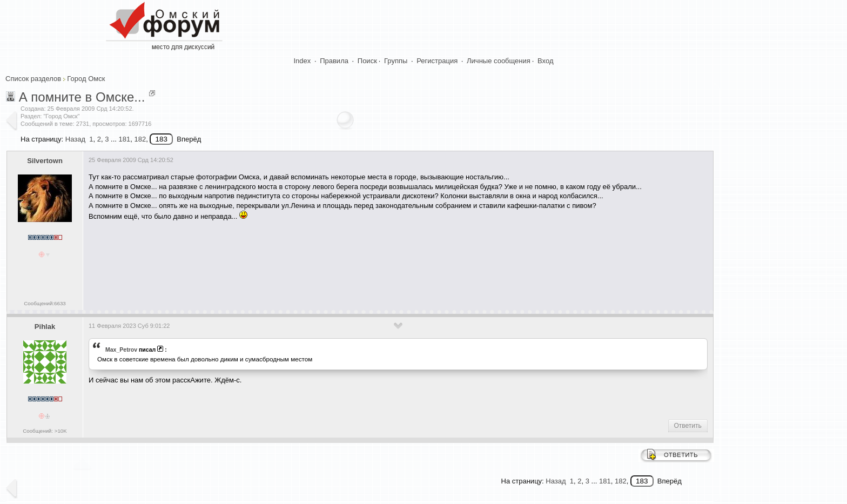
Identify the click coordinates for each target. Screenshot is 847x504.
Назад (75, 139)
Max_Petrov (121, 350)
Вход (545, 61)
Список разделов (33, 79)
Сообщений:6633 (45, 303)
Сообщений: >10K (45, 431)
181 (124, 139)
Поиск (367, 61)
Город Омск (86, 79)
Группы (396, 61)
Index (302, 61)
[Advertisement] (285, 261)
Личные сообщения (499, 61)
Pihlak (45, 327)
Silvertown (45, 161)
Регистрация (437, 61)
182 (140, 139)
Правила (334, 61)
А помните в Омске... (82, 97)
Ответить (688, 426)
